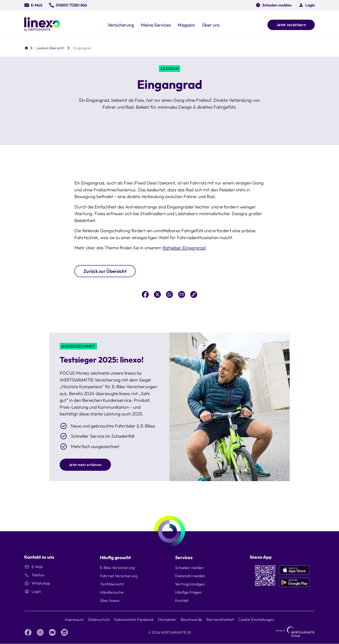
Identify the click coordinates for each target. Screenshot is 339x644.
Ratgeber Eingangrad (184, 248)
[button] (307, 5)
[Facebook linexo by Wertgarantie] (28, 632)
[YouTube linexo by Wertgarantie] (52, 632)
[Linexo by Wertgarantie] (42, 25)
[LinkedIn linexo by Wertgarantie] (64, 632)
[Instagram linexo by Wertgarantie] (40, 632)
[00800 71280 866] (68, 5)
